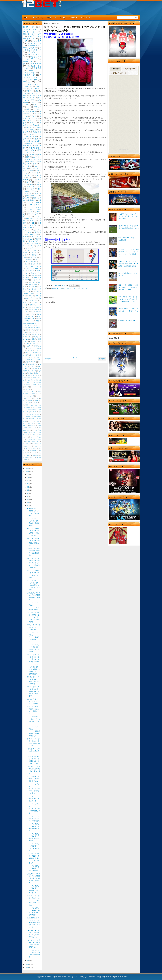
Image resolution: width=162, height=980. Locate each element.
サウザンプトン (35, 148)
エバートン (37, 157)
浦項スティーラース (30, 371)
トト (28, 107)
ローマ (32, 98)
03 (28, 503)
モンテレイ (28, 398)
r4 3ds (119, 977)
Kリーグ (35, 403)
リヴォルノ (35, 369)
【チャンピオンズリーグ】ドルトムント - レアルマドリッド (129, 311)
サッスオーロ (28, 246)
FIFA (32, 330)
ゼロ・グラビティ (30, 432)
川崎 (40, 155)
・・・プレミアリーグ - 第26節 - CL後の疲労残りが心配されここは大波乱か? (33, 669)
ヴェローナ (35, 264)
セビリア (30, 127)
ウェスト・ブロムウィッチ (32, 266)
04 (28, 499)
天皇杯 (34, 339)
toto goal (33, 80)
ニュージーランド (36, 387)
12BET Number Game (93, 977)
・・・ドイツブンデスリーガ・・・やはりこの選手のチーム (33, 637)
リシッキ (35, 398)
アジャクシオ (35, 355)
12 (28, 474)
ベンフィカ (31, 348)
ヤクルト (38, 216)
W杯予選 (30, 218)
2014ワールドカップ (32, 34)
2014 (27, 964)
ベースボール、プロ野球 (32, 141)
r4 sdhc (124, 977)
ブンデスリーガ (35, 52)
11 (28, 478)
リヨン (34, 275)
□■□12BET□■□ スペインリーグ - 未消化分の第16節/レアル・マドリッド (33, 922)
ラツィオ (31, 155)
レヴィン (34, 453)
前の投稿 (102, 359)
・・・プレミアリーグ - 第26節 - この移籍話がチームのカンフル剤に (33, 585)
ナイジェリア (33, 214)
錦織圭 (32, 130)
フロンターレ (35, 394)
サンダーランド (32, 196)
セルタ (39, 246)
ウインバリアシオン (34, 421)
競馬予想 (38, 193)
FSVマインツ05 (29, 121)
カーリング (32, 426)
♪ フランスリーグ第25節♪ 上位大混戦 (34, 751)
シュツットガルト (34, 205)
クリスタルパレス (34, 159)
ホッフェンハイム (35, 289)
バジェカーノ (35, 273)
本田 (32, 223)
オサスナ (30, 296)
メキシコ (35, 173)
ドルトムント (29, 73)
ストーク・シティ (34, 207)
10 (28, 481)
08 (28, 487)
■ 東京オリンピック (119, 73)
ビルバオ (27, 216)
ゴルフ (29, 182)
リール (36, 291)
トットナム (37, 180)
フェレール (28, 446)
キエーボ (38, 296)
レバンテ (34, 253)
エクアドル (29, 269)
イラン (34, 191)
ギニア (27, 387)
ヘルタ (26, 237)
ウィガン (28, 346)
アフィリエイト (86, 17)
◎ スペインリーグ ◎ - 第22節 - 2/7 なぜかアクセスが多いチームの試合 (33, 900)
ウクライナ (32, 332)
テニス (34, 116)
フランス (38, 107)
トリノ (32, 221)
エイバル (66, 288)
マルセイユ (30, 209)
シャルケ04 (30, 162)
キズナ (39, 426)
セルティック (30, 262)
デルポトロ (34, 364)
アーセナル (32, 70)
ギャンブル (37, 105)
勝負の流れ (37, 125)
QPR (36, 278)
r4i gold (114, 977)
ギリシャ (30, 212)
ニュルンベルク (32, 300)
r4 (110, 977)
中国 (31, 184)
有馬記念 (34, 341)
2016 (27, 468)
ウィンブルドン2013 (34, 359)
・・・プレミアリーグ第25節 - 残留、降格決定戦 (33, 818)
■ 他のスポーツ (129, 69)
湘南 (40, 223)
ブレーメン (35, 303)
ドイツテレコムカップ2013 (34, 439)
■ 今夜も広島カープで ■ (127, 321)
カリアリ (38, 259)
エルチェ (38, 202)
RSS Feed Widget (124, 150)
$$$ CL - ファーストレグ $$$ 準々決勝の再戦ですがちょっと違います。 (33, 691)
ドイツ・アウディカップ (32, 441)
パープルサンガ (37, 444)
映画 (26, 460)
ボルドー (26, 275)
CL (37, 91)
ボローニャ (35, 334)
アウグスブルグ (32, 225)
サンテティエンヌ (29, 271)
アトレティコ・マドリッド (32, 77)
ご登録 (49, 17)
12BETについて (38, 17)
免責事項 (35, 455)
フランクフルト (31, 250)
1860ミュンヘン (34, 376)
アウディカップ (32, 410)
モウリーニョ (27, 337)
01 (28, 961)
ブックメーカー (30, 32)
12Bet (54, 288)
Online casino (27, 378)
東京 (28, 157)
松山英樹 (31, 200)
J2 (31, 139)
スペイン (33, 123)
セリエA (37, 41)
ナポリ (29, 134)
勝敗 (37, 139)
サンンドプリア (37, 430)
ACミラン (27, 82)
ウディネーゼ (28, 227)
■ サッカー (115, 69)
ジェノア (26, 198)
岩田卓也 (30, 401)
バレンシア (30, 189)
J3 (40, 341)
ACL (25, 257)
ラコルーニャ (84, 288)
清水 (40, 200)
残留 (37, 321)
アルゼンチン (36, 89)
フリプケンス (37, 446)
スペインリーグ (75, 288)
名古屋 (39, 184)
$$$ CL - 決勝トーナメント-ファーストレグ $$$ (33, 701)
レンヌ (29, 307)
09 (28, 484)
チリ (35, 164)
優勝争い (35, 255)
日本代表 (37, 68)
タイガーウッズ (30, 362)
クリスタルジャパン (31, 428)
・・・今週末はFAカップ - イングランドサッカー (33, 779)
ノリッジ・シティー (34, 248)
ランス (30, 350)
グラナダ (38, 232)
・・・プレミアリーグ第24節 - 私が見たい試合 (33, 868)
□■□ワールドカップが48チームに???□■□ (34, 627)
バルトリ (28, 389)
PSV (25, 332)
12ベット (59, 288)
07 (28, 490)
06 (28, 493)
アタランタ (33, 257)
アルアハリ (33, 412)
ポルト (25, 305)
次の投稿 (48, 359)
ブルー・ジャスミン (31, 448)
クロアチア (27, 175)
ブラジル (29, 91)
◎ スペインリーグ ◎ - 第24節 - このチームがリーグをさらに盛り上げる (33, 617)
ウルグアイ (27, 146)
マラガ (28, 291)
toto (37, 82)
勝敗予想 (29, 27)
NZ (40, 403)
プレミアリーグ (60, 17)
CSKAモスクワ (28, 294)
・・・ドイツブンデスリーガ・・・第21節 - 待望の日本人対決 (34, 809)
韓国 (28, 109)
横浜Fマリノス (32, 143)
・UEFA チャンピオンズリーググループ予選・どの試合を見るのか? (129, 216)
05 (28, 496)
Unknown (57, 285)
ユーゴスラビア (33, 451)
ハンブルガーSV (32, 234)
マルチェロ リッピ (28, 396)
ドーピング (26, 444)
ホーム (27, 17)
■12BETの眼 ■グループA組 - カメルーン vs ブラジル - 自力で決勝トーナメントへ (128, 299)
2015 (27, 472)
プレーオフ (32, 287)
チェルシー (36, 64)
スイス (31, 178)
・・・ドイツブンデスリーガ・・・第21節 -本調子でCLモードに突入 (34, 789)
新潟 (31, 171)
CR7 (27, 330)
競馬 (28, 202)
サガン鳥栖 (37, 132)
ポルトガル (30, 150)
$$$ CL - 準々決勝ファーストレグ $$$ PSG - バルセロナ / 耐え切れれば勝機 (129, 287)
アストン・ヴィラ (34, 187)
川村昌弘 (39, 457)
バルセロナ (28, 61)
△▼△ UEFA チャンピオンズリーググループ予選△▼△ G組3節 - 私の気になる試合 (129, 264)
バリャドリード (32, 284)
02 (28, 506)
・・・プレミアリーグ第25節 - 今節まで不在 (33, 799)
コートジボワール (32, 243)
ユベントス (27, 84)
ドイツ (26, 93)
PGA (38, 330)
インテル (26, 105)
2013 (27, 968)
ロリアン (38, 350)
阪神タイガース (35, 241)
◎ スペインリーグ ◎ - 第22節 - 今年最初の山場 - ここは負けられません (33, 858)
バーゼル (31, 314)
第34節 (29, 373)
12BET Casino (79, 977)
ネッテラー (73, 17)
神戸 (40, 209)
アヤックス (27, 357)
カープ (37, 269)
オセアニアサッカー (29, 423)
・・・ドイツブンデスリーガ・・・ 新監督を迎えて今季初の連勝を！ (33, 731)
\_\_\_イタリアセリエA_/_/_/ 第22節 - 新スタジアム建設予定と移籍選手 (34, 878)
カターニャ (32, 282)
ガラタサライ (33, 309)
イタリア (35, 102)
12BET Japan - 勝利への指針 (57, 977)
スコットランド (30, 298)
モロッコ (39, 396)
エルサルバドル (37, 385)
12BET (70, 977)
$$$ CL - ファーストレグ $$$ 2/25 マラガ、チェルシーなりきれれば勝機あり (33, 563)
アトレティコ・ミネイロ (33, 344)
